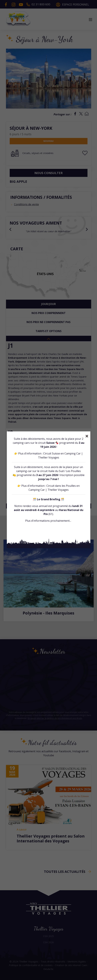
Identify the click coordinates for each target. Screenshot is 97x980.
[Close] (87, 436)
